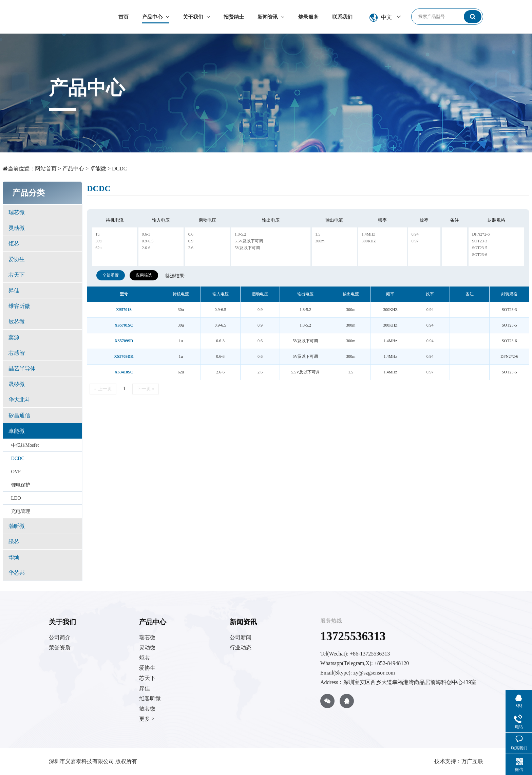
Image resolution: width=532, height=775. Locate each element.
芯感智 (17, 353)
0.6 (191, 234)
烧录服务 (308, 17)
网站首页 (46, 169)
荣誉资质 (60, 648)
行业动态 (241, 648)
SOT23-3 (480, 241)
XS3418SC (124, 372)
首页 (123, 17)
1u (97, 234)
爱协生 (17, 259)
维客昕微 (19, 306)
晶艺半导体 (22, 368)
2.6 (191, 248)
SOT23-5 (480, 248)
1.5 (318, 234)
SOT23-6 (480, 255)
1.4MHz (368, 234)
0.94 (415, 234)
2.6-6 (146, 248)
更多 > (147, 719)
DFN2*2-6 (481, 234)
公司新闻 (241, 637)
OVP (16, 472)
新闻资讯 (271, 17)
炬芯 (14, 244)
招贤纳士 (234, 17)
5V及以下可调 (247, 248)
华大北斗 (19, 400)
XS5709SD (124, 341)
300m (320, 241)
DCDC (119, 169)
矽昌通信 (19, 415)
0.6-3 (146, 234)
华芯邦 (17, 573)
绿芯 (14, 542)
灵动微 (17, 228)
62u (98, 248)
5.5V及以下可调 (249, 241)
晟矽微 (17, 384)
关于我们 (196, 17)
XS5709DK (124, 356)
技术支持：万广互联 (459, 761)
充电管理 (21, 511)
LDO (16, 498)
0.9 (191, 241)
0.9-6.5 (148, 241)
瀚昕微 (17, 526)
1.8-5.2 (240, 234)
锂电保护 (21, 485)
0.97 (415, 241)
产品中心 (156, 17)
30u (98, 241)
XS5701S (124, 310)
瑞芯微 (17, 212)
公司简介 (60, 637)
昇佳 (14, 290)
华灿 (14, 557)
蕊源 (14, 337)
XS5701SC (124, 325)
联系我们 (342, 17)
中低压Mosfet (25, 445)
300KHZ (369, 241)
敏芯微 (17, 322)
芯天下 (17, 275)
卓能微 (98, 169)
